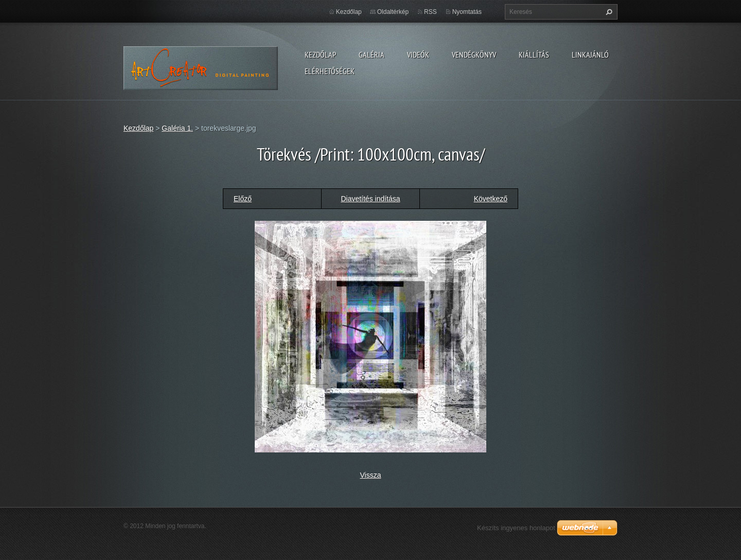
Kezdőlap (320, 55)
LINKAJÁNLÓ (590, 55)
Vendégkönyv (474, 55)
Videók (418, 55)
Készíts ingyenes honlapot (516, 528)
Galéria (372, 55)
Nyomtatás (467, 12)
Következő (491, 199)
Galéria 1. (177, 128)
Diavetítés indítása (370, 199)
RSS (430, 12)
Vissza (371, 475)
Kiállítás (534, 55)
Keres (608, 12)
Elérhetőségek (330, 71)
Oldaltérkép (393, 12)
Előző (243, 199)
